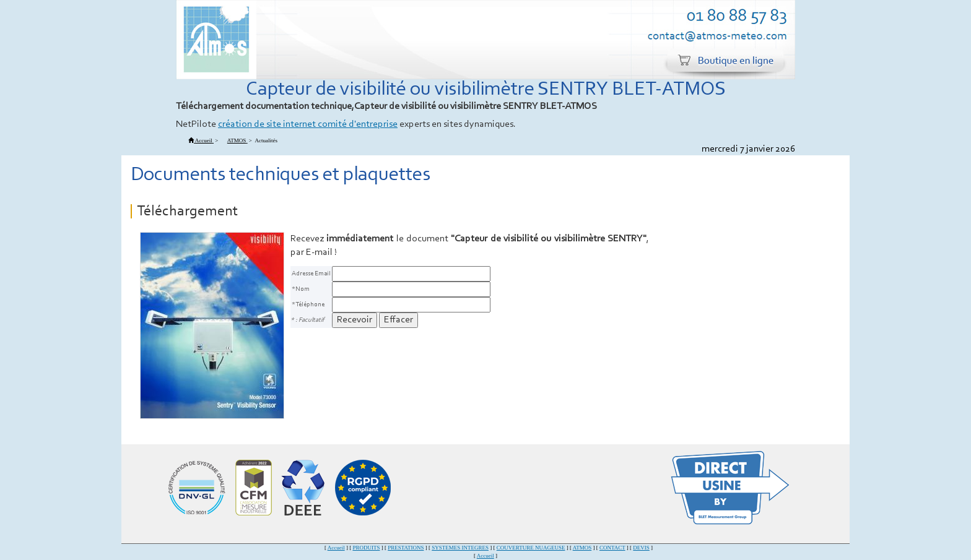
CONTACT (612, 548)
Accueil (336, 548)
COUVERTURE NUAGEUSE (531, 548)
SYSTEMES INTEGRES (460, 548)
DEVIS (641, 548)
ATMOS (582, 548)
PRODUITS (366, 548)
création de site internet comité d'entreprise (308, 124)
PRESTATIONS (406, 548)
